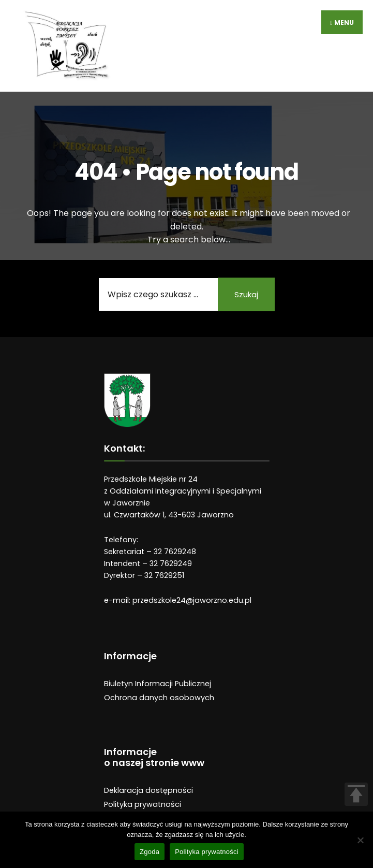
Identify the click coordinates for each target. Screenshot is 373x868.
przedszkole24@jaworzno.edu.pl (192, 600)
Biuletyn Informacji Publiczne (157, 684)
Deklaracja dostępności (148, 790)
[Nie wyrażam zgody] (360, 840)
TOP (356, 794)
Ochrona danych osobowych (159, 698)
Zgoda (150, 852)
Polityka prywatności (143, 804)
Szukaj (246, 294)
